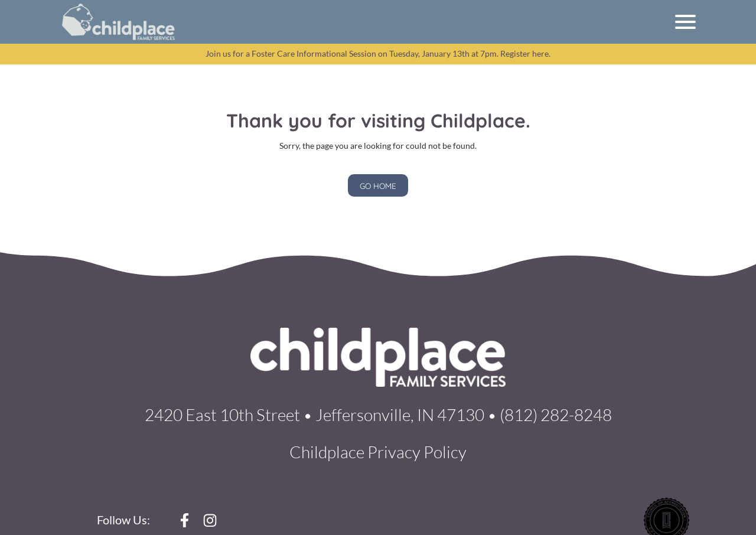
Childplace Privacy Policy (378, 452)
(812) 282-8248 (556, 415)
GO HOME (378, 186)
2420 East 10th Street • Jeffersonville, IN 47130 (315, 415)
